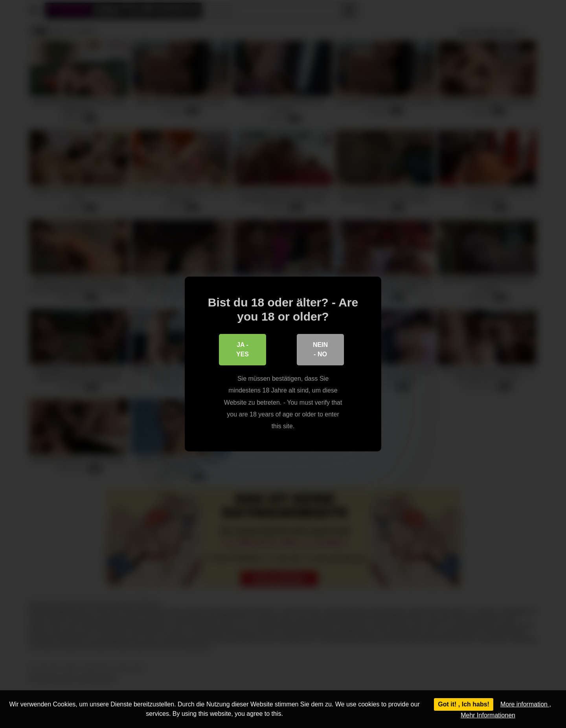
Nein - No (320, 349)
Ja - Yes (243, 349)
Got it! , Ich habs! (464, 704)
